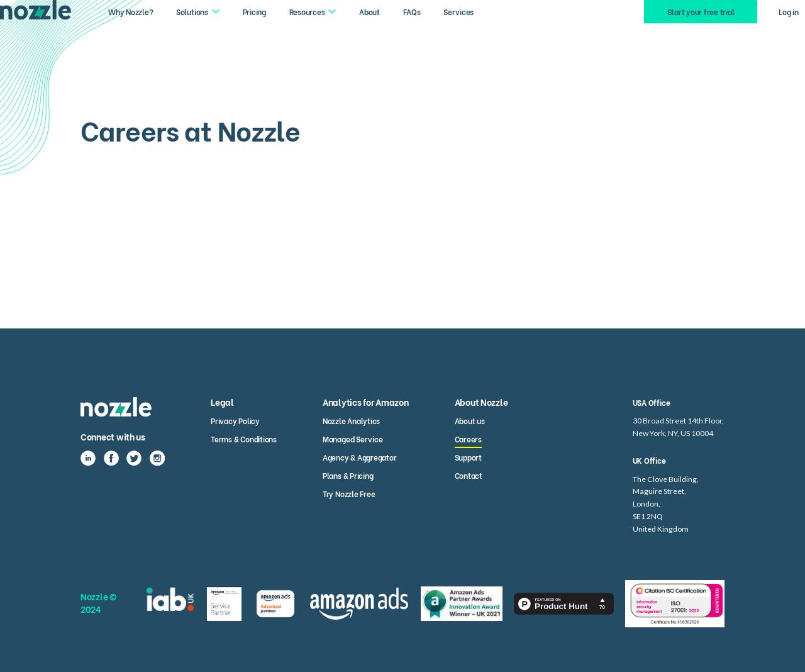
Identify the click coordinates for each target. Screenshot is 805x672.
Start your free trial (701, 11)
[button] (198, 11)
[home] (36, 10)
